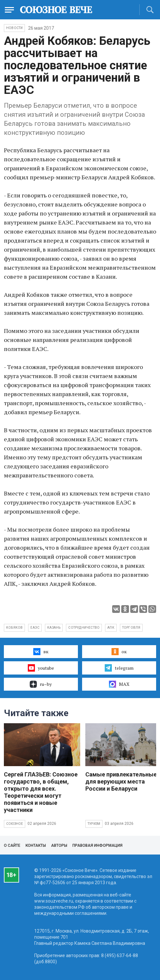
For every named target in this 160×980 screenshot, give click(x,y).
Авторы (59, 845)
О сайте (12, 845)
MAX (119, 684)
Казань (54, 628)
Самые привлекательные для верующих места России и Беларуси (121, 781)
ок (119, 652)
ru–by (41, 684)
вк (41, 652)
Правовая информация (97, 845)
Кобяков (14, 628)
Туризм (94, 824)
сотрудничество (84, 628)
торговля (131, 628)
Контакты (36, 845)
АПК (111, 628)
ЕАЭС (35, 628)
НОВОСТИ (14, 28)
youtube (41, 668)
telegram (119, 668)
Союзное (15, 824)
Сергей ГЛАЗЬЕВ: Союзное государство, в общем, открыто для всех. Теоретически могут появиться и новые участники (41, 792)
